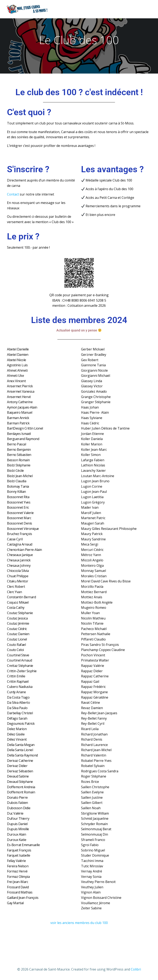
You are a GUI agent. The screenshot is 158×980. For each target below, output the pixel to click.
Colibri (136, 969)
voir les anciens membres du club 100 (79, 923)
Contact (13, 194)
